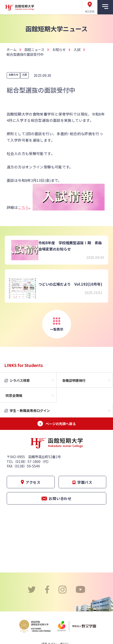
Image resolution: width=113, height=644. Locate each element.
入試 (77, 50)
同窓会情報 (14, 395)
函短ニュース (34, 50)
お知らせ (59, 50)
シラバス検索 (20, 380)
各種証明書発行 (74, 380)
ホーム (12, 50)
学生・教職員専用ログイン (30, 411)
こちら (23, 207)
